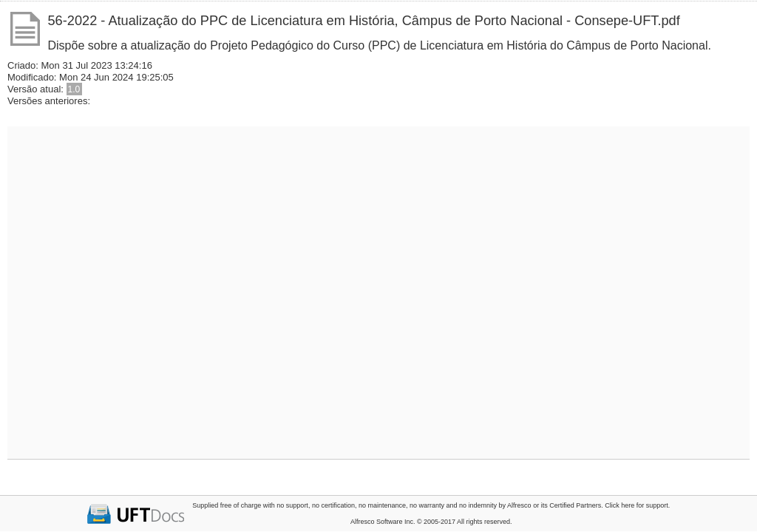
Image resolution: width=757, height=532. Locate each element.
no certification (333, 505)
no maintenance (382, 505)
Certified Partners (575, 505)
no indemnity (478, 505)
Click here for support (637, 505)
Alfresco (519, 505)
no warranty (427, 505)
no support (292, 505)
